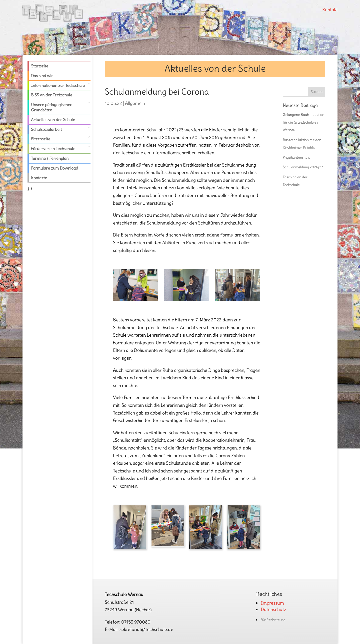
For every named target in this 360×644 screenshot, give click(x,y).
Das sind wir (42, 76)
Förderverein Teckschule (53, 149)
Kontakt (330, 10)
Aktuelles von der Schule (53, 120)
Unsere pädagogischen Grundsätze (52, 107)
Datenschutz (273, 609)
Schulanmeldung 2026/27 (303, 167)
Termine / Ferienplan (50, 158)
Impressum (272, 603)
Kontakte (39, 178)
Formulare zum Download (54, 168)
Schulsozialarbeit (46, 129)
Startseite (40, 66)
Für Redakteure (273, 620)
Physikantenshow (296, 157)
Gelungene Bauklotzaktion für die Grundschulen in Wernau (303, 122)
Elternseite (41, 139)
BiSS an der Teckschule (52, 95)
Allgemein (135, 103)
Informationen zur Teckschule (58, 85)
